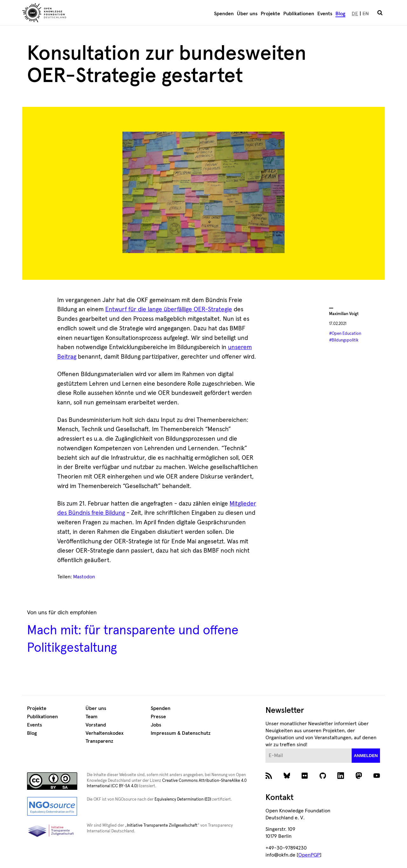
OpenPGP (309, 855)
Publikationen (299, 14)
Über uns (247, 14)
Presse (158, 717)
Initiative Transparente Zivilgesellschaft (162, 826)
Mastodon (84, 577)
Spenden (224, 14)
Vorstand (96, 725)
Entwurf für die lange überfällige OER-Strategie (169, 310)
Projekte (270, 14)
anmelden (366, 756)
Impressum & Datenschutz (181, 733)
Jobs (156, 725)
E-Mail (266, 749)
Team (92, 717)
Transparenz (99, 741)
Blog (340, 14)
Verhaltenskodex (104, 733)
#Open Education (345, 334)
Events (325, 14)
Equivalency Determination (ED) (183, 799)
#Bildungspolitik (344, 340)
